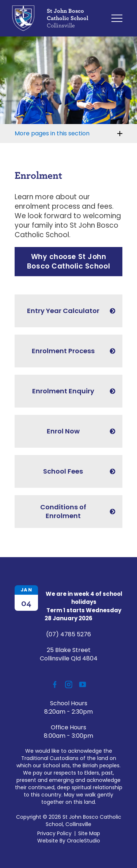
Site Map (89, 833)
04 (26, 603)
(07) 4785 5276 (68, 634)
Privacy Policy (54, 833)
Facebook (52, 683)
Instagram (67, 683)
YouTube (81, 682)
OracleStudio (83, 841)
